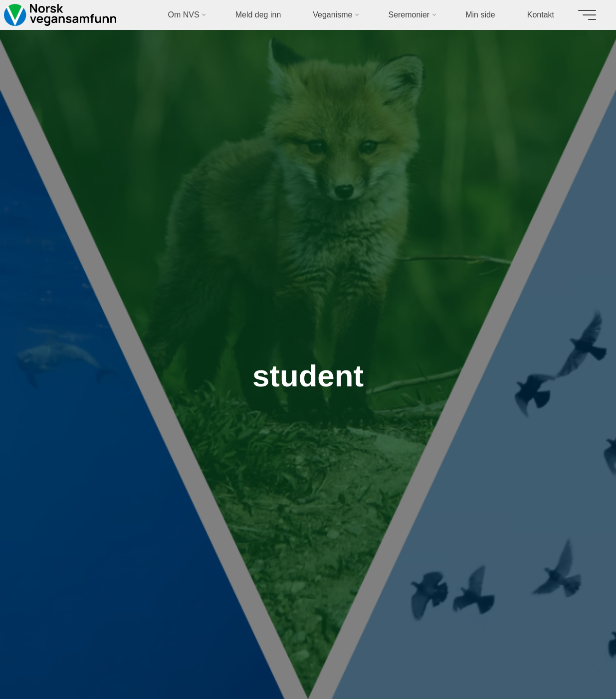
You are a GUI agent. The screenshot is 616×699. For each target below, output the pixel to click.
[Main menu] (587, 15)
